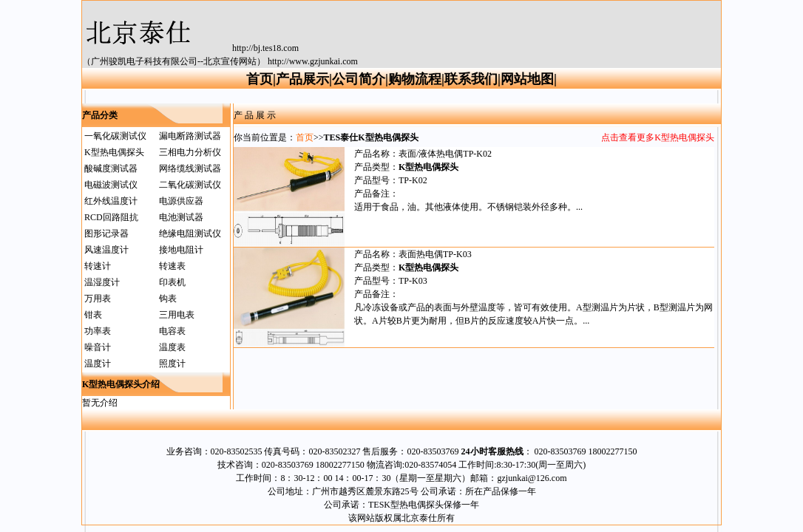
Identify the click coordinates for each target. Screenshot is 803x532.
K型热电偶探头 (114, 152)
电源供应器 (181, 201)
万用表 (98, 299)
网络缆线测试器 (190, 168)
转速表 (172, 266)
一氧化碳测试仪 (115, 136)
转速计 (98, 266)
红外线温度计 (111, 201)
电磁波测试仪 (111, 185)
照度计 (172, 364)
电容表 (172, 331)
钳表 (93, 315)
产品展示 (302, 79)
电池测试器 (181, 217)
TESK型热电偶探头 (406, 505)
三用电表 (177, 315)
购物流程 (415, 79)
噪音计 (98, 347)
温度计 (98, 364)
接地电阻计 (181, 250)
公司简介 (359, 79)
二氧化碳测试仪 (190, 185)
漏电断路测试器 (190, 136)
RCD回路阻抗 (111, 217)
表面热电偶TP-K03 (435, 254)
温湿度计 (102, 282)
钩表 (168, 299)
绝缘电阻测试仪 (190, 233)
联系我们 (471, 79)
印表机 (172, 282)
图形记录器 (106, 233)
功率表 (98, 331)
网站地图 (527, 79)
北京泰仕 (419, 518)
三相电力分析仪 (190, 152)
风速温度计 (106, 250)
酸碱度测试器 (111, 168)
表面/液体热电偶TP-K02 (445, 154)
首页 (260, 79)
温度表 (172, 347)
